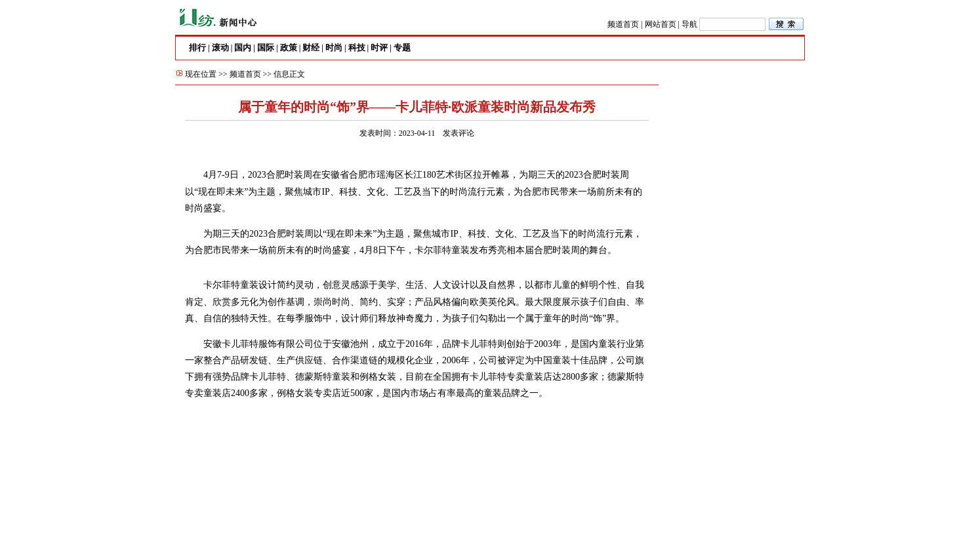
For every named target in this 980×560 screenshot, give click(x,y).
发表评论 (459, 133)
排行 (197, 48)
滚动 (220, 48)
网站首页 (661, 24)
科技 (357, 48)
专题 (402, 48)
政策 (289, 48)
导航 (689, 24)
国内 (243, 48)
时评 (379, 48)
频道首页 (623, 24)
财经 (311, 48)
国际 (266, 48)
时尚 (334, 48)
